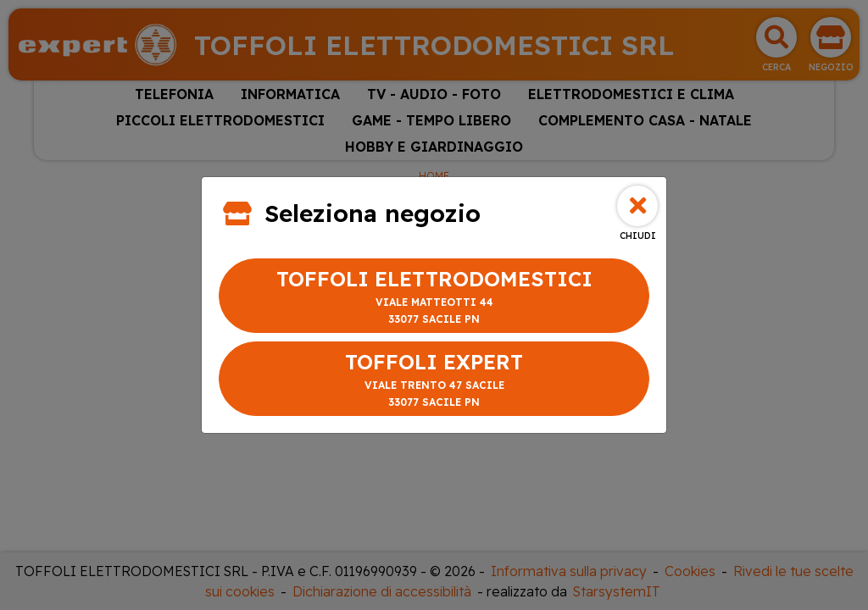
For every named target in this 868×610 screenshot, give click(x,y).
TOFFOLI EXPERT (434, 380)
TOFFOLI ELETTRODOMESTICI (434, 297)
